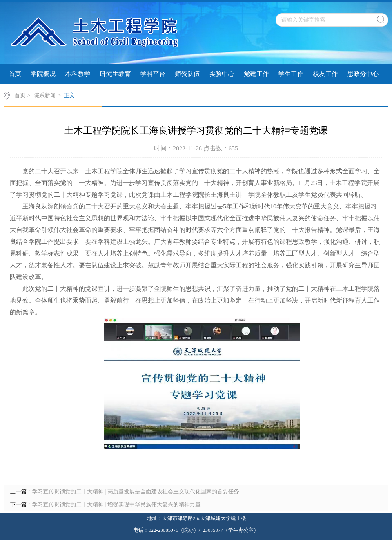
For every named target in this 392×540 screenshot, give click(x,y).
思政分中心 (363, 74)
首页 (15, 74)
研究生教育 (115, 74)
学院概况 (43, 74)
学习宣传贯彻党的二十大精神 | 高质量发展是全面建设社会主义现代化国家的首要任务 (136, 492)
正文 (69, 95)
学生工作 (291, 74)
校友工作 (325, 74)
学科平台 (153, 74)
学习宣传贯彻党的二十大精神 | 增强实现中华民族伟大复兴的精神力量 (116, 505)
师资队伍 (187, 74)
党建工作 (256, 74)
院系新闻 (45, 95)
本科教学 (78, 74)
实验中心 (222, 74)
